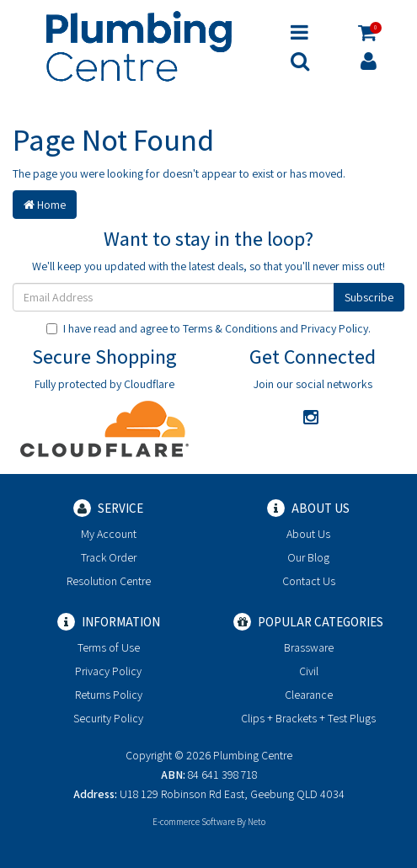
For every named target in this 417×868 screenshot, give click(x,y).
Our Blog (308, 557)
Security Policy (108, 718)
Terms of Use (109, 647)
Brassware (309, 647)
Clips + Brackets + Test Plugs (308, 718)
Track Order (109, 557)
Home (45, 205)
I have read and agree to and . (208, 328)
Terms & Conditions (230, 328)
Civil (309, 671)
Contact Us (309, 581)
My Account (109, 534)
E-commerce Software (194, 822)
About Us (308, 534)
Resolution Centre (109, 581)
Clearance (309, 695)
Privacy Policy (334, 328)
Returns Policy (109, 695)
